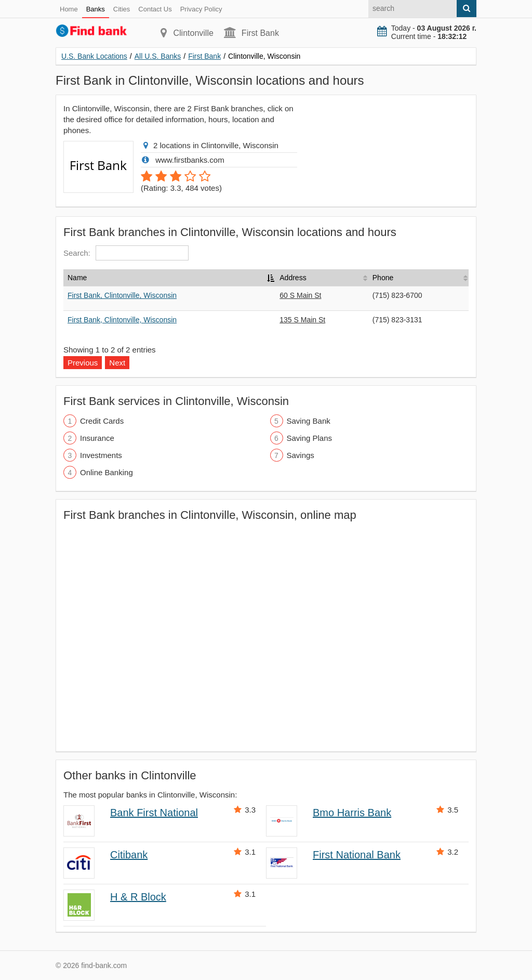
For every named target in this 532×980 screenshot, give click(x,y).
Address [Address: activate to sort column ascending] (293, 278)
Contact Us (155, 9)
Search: (126, 253)
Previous (83, 363)
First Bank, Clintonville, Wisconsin (122, 295)
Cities (122, 9)
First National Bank (357, 855)
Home (69, 9)
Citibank (129, 855)
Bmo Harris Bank (352, 813)
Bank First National (154, 813)
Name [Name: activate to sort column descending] (77, 278)
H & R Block (138, 897)
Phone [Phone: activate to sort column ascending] (383, 278)
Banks (96, 9)
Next (117, 363)
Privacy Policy (201, 9)
